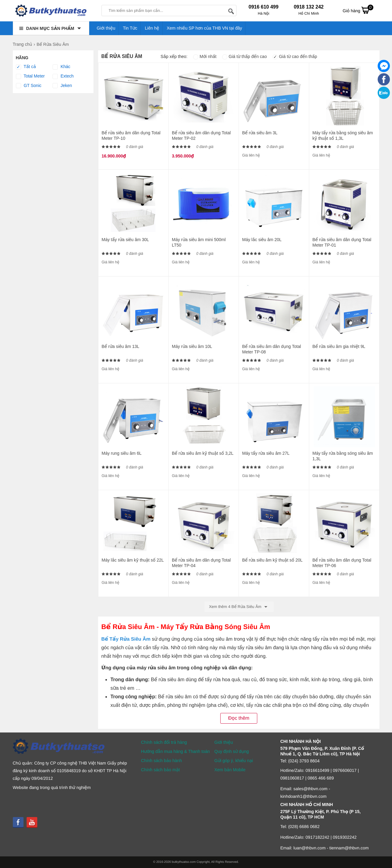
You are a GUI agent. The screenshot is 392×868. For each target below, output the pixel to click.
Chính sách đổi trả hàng (164, 742)
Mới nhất (205, 56)
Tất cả (26, 67)
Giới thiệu (106, 28)
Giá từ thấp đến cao (244, 56)
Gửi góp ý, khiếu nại (234, 761)
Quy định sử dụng (232, 751)
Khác (61, 67)
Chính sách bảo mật (161, 770)
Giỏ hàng (358, 10)
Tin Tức (130, 28)
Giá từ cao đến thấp (295, 56)
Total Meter (30, 76)
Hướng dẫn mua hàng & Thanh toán (176, 751)
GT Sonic (29, 86)
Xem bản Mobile (230, 770)
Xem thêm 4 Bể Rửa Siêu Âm (239, 607)
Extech (63, 76)
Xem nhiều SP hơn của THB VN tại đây (205, 28)
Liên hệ (152, 28)
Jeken (62, 86)
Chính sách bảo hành (162, 761)
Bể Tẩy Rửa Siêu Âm (126, 639)
